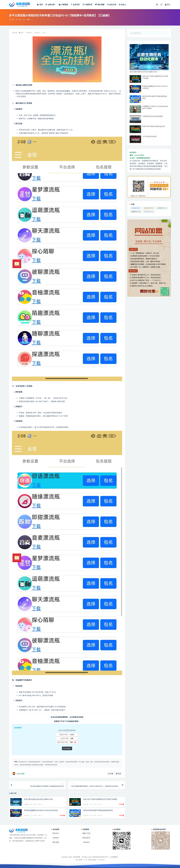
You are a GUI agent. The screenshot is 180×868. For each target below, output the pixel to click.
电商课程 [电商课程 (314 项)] (162, 208)
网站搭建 (56, 842)
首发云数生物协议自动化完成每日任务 (38, 799)
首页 (22, 33)
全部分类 (29, 33)
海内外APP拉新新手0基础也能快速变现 (98, 810)
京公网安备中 (114, 857)
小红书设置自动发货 (149, 136)
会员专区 (12, 20)
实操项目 (27, 804)
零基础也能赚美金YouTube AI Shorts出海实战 (41, 810)
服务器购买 (86, 838)
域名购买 (86, 842)
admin (19, 774)
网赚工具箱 (86, 833)
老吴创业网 (77, 857)
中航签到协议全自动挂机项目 (153, 116)
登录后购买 (67, 748)
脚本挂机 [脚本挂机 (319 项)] (149, 212)
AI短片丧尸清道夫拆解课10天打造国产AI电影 (100, 799)
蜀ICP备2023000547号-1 (101, 857)
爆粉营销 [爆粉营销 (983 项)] (149, 208)
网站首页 (56, 833)
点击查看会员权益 (76, 717)
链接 (118, 774)
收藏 (111, 774)
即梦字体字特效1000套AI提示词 (154, 126)
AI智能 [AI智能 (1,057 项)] (136, 208)
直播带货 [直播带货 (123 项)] (136, 212)
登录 (167, 5)
